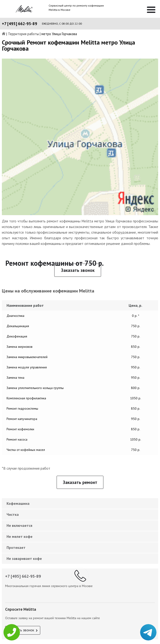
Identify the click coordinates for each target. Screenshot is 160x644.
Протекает (16, 547)
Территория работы (23, 34)
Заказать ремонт (80, 482)
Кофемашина (18, 503)
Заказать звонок (78, 270)
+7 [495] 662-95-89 (20, 24)
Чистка (13, 514)
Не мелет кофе (20, 536)
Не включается (19, 525)
